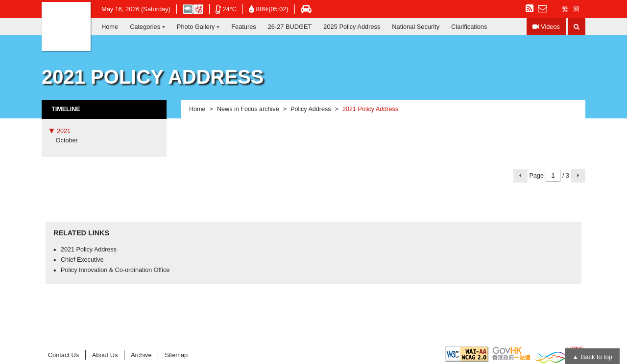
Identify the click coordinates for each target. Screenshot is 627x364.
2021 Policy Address (89, 250)
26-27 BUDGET (290, 27)
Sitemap (176, 355)
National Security (416, 27)
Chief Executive (82, 260)
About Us (105, 355)
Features (244, 27)
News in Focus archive (248, 109)
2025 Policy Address (352, 27)
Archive (141, 355)
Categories (145, 27)
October (67, 140)
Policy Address (311, 109)
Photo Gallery (196, 27)
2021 (64, 131)
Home (110, 27)
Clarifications (469, 27)
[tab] (104, 131)
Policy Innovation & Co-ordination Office (115, 270)
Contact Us (63, 355)
